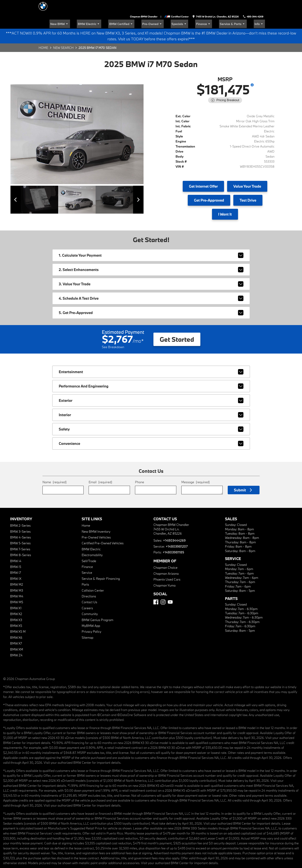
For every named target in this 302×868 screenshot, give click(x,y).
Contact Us (89, 589)
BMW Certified (142, 11)
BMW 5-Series (20, 530)
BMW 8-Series (21, 542)
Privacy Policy (91, 618)
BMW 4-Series (20, 524)
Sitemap (87, 624)
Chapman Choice (165, 554)
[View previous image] (18, 187)
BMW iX (16, 566)
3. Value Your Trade (151, 271)
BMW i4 (16, 548)
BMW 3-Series (20, 518)
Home (43, 35)
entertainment (151, 359)
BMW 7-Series (20, 536)
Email (100, 469)
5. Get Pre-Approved (151, 300)
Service (87, 560)
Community (90, 601)
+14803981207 (176, 533)
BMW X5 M (18, 618)
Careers (87, 595)
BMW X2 (16, 601)
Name (55, 469)
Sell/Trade (89, 548)
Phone (140, 469)
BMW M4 (17, 583)
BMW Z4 (16, 642)
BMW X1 (16, 595)
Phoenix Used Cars (167, 566)
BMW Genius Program (97, 607)
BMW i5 (16, 554)
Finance (213, 11)
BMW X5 (16, 613)
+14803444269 (174, 527)
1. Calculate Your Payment (151, 242)
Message (196, 469)
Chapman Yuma (164, 572)
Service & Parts (238, 11)
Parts (85, 571)
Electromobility (92, 542)
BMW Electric (114, 11)
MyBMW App (91, 613)
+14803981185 (173, 539)
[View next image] (136, 187)
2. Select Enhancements (151, 257)
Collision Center (93, 577)
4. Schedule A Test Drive (151, 285)
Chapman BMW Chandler (145, 4)
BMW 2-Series (20, 512)
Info (261, 11)
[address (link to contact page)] (217, 4)
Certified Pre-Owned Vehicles (103, 530)
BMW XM (17, 636)
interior (151, 402)
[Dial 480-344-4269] (254, 4)
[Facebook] (156, 589)
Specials (192, 11)
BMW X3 (16, 607)
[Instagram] (163, 589)
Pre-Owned (169, 11)
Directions (89, 583)
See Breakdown (113, 334)
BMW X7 (16, 630)
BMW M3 (17, 577)
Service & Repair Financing (101, 566)
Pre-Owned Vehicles (96, 524)
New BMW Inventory (96, 518)
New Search (63, 35)
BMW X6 (16, 624)
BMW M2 (17, 571)
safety (151, 416)
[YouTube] (170, 589)
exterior (151, 387)
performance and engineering (151, 373)
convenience (151, 431)
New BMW (88, 11)
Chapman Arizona (166, 560)
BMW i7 (16, 560)
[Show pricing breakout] (252, 72)
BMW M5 (17, 589)
